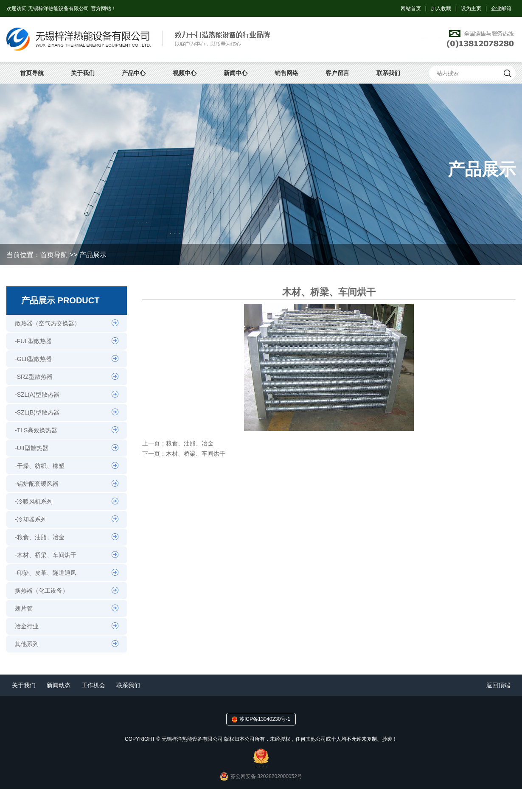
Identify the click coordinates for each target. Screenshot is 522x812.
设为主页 (471, 8)
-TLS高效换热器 (36, 430)
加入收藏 (441, 8)
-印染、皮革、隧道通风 (46, 573)
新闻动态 (59, 685)
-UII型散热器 (32, 448)
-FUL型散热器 (33, 341)
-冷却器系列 (31, 519)
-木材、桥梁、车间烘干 (46, 555)
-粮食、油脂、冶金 (40, 537)
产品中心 (134, 73)
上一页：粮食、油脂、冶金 (178, 443)
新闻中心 (236, 73)
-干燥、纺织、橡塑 (40, 466)
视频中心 (185, 73)
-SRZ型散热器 (34, 377)
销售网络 (286, 73)
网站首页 (411, 8)
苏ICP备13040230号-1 (265, 719)
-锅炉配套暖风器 (37, 484)
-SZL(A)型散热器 (37, 395)
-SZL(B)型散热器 (37, 412)
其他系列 (27, 644)
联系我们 (388, 73)
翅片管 (24, 608)
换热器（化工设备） (42, 591)
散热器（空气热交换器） (48, 323)
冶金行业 (27, 626)
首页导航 (32, 73)
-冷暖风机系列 (34, 501)
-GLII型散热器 (33, 359)
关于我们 (83, 73)
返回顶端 (498, 685)
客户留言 (337, 73)
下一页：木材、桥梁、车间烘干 (184, 454)
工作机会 (93, 685)
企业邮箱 (501, 8)
